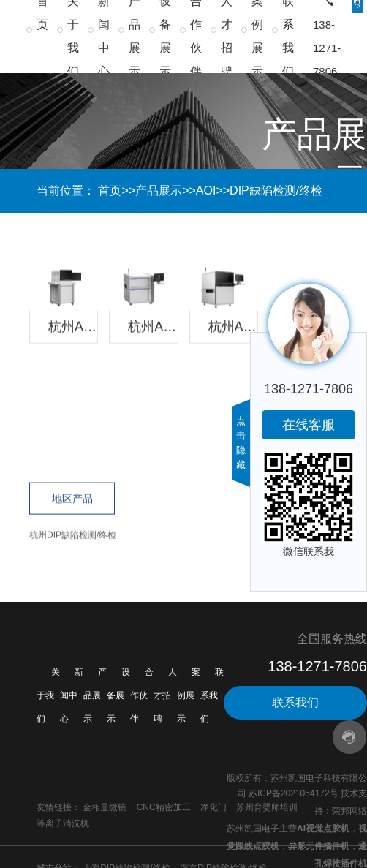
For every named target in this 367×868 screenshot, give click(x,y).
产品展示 (159, 190)
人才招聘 (165, 695)
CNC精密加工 (164, 807)
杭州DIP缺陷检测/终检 (73, 535)
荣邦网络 (349, 811)
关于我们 (48, 695)
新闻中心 (72, 695)
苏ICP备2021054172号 (294, 793)
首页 (110, 190)
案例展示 (189, 695)
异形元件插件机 (319, 846)
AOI (206, 190)
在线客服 (309, 425)
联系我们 (212, 695)
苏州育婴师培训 (267, 807)
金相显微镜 (105, 807)
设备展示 (118, 695)
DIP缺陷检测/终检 (276, 190)
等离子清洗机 (63, 823)
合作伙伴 (142, 695)
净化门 (213, 807)
